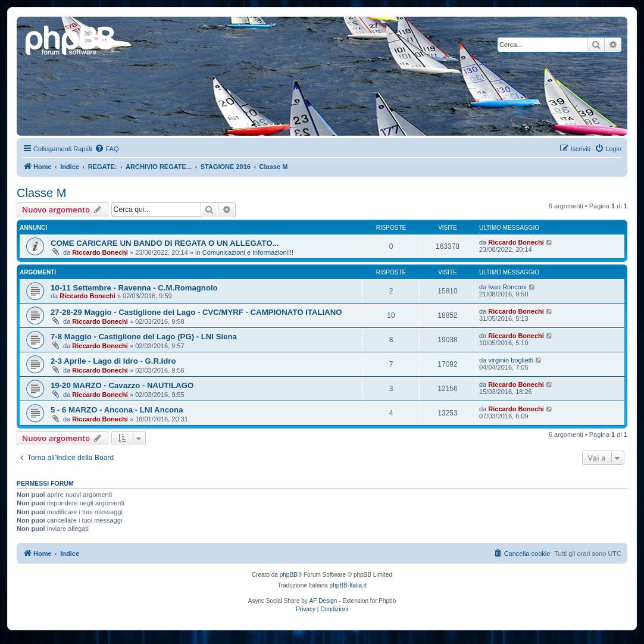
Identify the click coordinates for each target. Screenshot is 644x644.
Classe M (41, 193)
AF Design (323, 601)
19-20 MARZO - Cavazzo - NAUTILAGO (122, 385)
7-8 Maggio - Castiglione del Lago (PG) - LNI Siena (144, 337)
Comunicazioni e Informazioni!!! (248, 252)
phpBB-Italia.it (348, 585)
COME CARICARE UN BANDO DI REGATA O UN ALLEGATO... (165, 243)
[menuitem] (107, 149)
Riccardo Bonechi (100, 252)
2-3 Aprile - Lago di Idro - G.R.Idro (113, 361)
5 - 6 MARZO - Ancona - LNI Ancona (117, 410)
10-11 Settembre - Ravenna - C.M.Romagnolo (134, 288)
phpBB (289, 575)
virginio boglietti (511, 360)
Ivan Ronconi (507, 287)
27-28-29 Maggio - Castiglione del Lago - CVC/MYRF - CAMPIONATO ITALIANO (196, 312)
